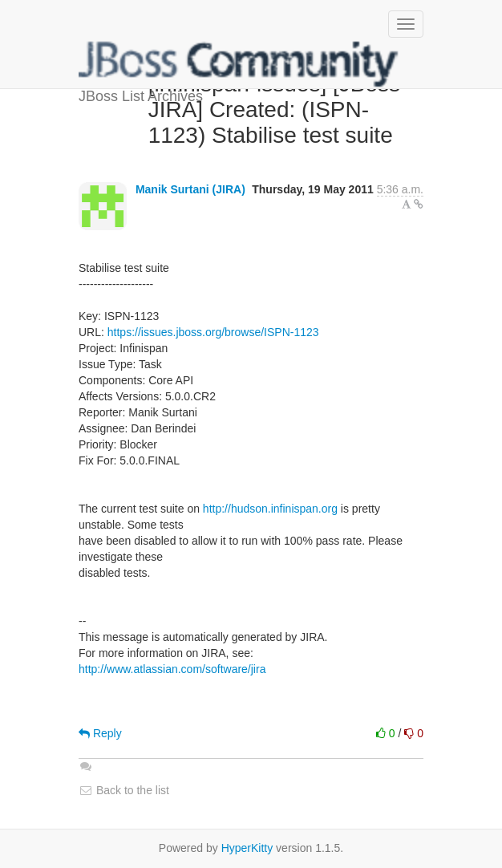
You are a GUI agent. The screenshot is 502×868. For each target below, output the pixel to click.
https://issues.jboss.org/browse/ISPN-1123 (213, 332)
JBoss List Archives (239, 64)
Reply (100, 733)
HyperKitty (247, 848)
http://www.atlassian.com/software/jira (172, 669)
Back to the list (124, 790)
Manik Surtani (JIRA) (190, 189)
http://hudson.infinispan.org (270, 509)
